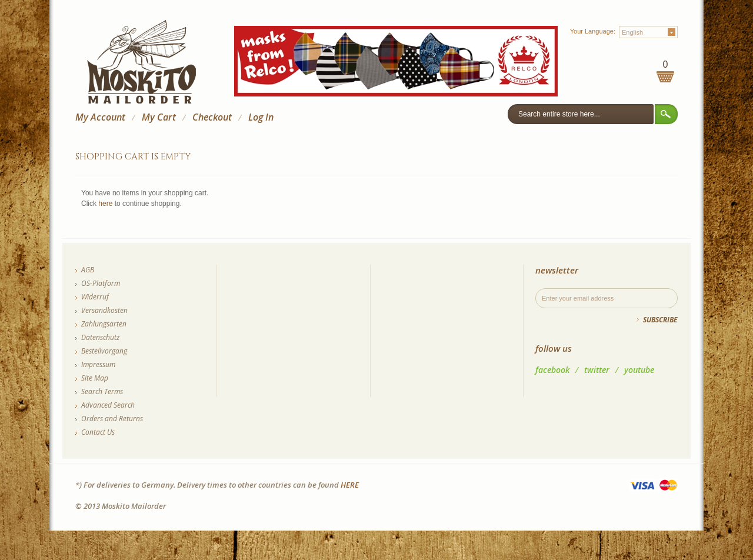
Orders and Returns (112, 419)
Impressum (98, 364)
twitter (597, 370)
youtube (639, 370)
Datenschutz (100, 337)
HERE (350, 485)
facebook (552, 370)
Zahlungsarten (104, 324)
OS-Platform (101, 283)
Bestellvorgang (104, 351)
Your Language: (593, 31)
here (105, 204)
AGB (88, 270)
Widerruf (95, 297)
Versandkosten (104, 310)
